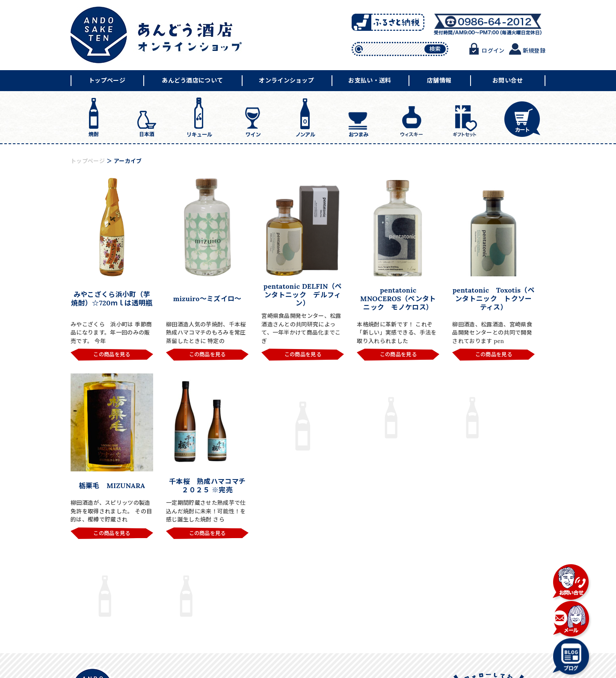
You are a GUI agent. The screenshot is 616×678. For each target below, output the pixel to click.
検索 (435, 49)
